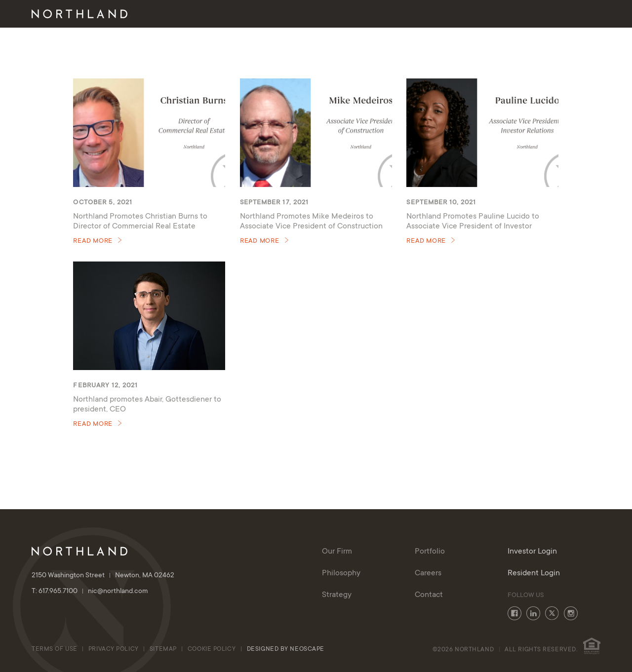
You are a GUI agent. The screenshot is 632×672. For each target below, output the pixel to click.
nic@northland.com (118, 592)
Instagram (571, 613)
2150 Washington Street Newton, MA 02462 (103, 576)
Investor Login (563, 15)
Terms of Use (55, 649)
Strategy (391, 15)
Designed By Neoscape (286, 649)
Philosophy (334, 15)
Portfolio (446, 15)
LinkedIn (533, 613)
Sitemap (163, 649)
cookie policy (213, 649)
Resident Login (534, 573)
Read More (93, 241)
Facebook (514, 613)
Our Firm (278, 15)
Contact (500, 15)
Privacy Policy (114, 649)
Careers (428, 573)
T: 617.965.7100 (60, 592)
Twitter (552, 613)
